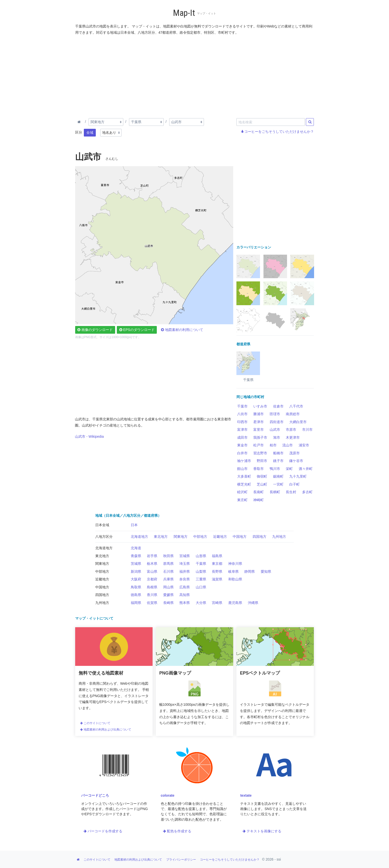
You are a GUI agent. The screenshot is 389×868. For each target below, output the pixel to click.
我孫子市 (260, 437)
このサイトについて (95, 723)
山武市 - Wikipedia (89, 436)
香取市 (259, 469)
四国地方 (259, 537)
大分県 (201, 603)
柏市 (273, 445)
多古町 (307, 492)
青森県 (136, 556)
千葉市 (242, 406)
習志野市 (260, 453)
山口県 (201, 587)
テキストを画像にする (262, 831)
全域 (90, 133)
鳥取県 (136, 587)
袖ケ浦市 (244, 461)
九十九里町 (298, 476)
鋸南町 (278, 476)
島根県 (152, 587)
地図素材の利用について (182, 330)
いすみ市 (260, 406)
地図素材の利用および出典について (106, 730)
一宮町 (278, 484)
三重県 (201, 579)
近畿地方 (220, 537)
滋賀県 (217, 579)
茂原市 (294, 453)
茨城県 (136, 564)
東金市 (242, 445)
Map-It (184, 13)
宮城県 (185, 556)
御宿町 (262, 476)
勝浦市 (259, 414)
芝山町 (262, 484)
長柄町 (275, 492)
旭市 (277, 437)
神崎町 (259, 500)
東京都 (217, 564)
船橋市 (278, 453)
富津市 (242, 430)
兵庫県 (168, 579)
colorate (168, 795)
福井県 (185, 571)
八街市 (242, 414)
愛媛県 (168, 595)
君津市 (259, 422)
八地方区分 (104, 537)
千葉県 (201, 564)
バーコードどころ (95, 795)
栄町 (289, 469)
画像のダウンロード (95, 330)
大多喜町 (244, 476)
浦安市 (304, 445)
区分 (79, 132)
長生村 (291, 492)
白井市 (242, 453)
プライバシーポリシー (181, 860)
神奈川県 (235, 564)
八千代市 (296, 406)
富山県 (152, 571)
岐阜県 (233, 571)
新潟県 (136, 571)
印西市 (242, 422)
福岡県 (136, 603)
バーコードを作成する (103, 831)
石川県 (168, 571)
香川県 (152, 595)
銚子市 (278, 461)
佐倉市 (278, 406)
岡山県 (168, 587)
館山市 (242, 469)
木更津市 (293, 437)
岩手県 (152, 556)
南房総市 (293, 414)
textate (246, 795)
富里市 (259, 430)
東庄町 (242, 500)
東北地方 (161, 537)
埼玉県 (185, 564)
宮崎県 (217, 603)
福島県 (217, 556)
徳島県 (136, 595)
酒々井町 (306, 469)
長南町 (259, 492)
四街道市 (277, 422)
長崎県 (168, 603)
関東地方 (181, 537)
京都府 (152, 579)
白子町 (294, 484)
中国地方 (240, 537)
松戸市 (259, 445)
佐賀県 (152, 603)
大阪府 (136, 579)
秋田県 (168, 556)
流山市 (288, 445)
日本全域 (102, 525)
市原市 (291, 430)
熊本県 (185, 603)
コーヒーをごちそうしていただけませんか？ (278, 132)
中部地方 (200, 537)
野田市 (262, 461)
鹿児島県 (235, 603)
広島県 (185, 587)
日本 (134, 525)
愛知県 (266, 571)
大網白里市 (298, 422)
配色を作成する (177, 831)
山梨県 (201, 571)
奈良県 (185, 579)
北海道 (136, 548)
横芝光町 (244, 484)
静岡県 (250, 571)
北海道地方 (139, 537)
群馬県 (168, 564)
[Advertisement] (195, 76)
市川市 (307, 430)
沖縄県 (253, 603)
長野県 (217, 571)
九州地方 (279, 537)
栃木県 (152, 564)
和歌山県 (235, 579)
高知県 (185, 595)
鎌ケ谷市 (296, 461)
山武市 (275, 430)
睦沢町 (242, 492)
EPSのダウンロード (137, 330)
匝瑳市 (275, 414)
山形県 (201, 556)
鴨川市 (275, 469)
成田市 (242, 437)
